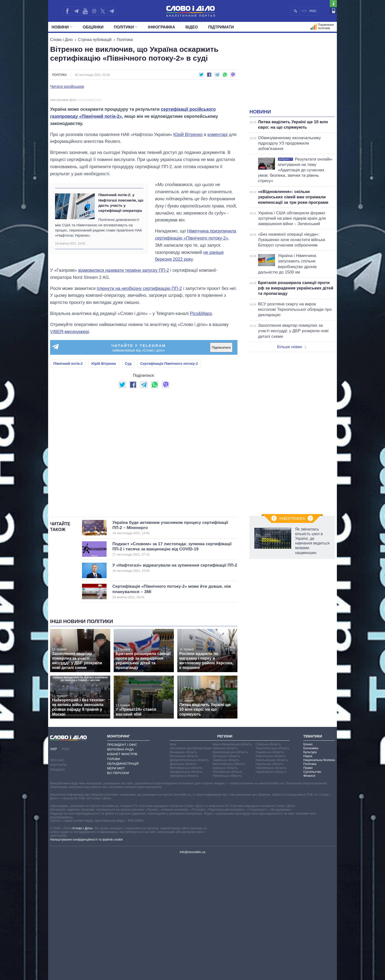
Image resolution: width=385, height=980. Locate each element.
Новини (62, 27)
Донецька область (183, 886)
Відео (192, 27)
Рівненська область (227, 897)
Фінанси (309, 897)
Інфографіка (161, 27)
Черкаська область (269, 886)
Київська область (225, 870)
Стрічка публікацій (95, 40)
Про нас (57, 882)
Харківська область (270, 874)
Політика (125, 40)
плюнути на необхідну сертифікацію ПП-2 (139, 410)
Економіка (311, 870)
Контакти (58, 887)
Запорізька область (184, 897)
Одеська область (225, 890)
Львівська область (226, 882)
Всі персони (118, 895)
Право (308, 890)
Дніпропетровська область (189, 882)
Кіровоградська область (230, 874)
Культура (310, 874)
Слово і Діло (61, 40)
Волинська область (184, 878)
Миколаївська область (229, 886)
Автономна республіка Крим (191, 870)
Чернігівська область (271, 893)
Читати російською (67, 87)
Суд (128, 485)
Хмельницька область (272, 882)
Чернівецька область (271, 890)
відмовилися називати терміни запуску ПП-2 (124, 392)
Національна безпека (319, 882)
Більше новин (292, 347)
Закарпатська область (186, 893)
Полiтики (126, 27)
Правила (58, 891)
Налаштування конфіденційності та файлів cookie (86, 961)
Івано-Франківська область (232, 866)
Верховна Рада (120, 871)
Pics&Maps (201, 435)
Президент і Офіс (122, 866)
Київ (173, 866)
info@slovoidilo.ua (192, 974)
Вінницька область (183, 874)
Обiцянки (93, 27)
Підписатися (221, 469)
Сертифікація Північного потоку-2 (169, 485)
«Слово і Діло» (82, 950)
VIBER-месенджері (69, 453)
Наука (308, 878)
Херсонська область (270, 878)
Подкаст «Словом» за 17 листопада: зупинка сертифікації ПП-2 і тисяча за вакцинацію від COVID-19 (172, 671)
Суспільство (312, 893)
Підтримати (221, 27)
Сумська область (268, 866)
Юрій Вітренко (188, 256)
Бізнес (308, 866)
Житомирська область (186, 890)
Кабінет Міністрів (122, 876)
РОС (313, 11)
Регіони (225, 858)
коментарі (218, 256)
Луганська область (226, 878)
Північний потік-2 (68, 485)
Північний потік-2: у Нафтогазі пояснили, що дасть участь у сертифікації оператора (121, 324)
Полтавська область (228, 893)
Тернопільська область (272, 870)
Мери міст (116, 890)
